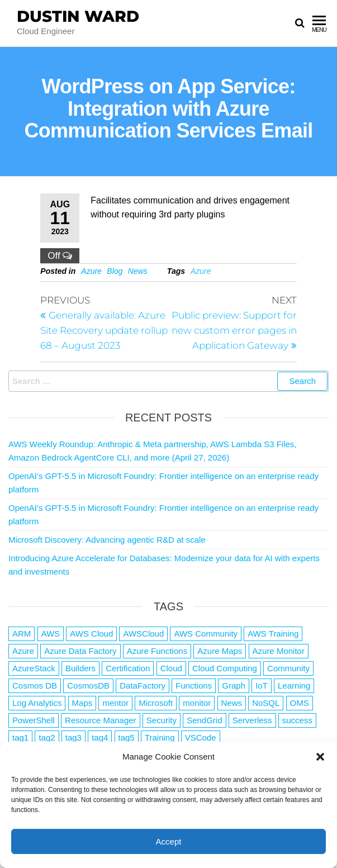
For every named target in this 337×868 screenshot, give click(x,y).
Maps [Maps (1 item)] (82, 703)
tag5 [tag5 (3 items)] (127, 737)
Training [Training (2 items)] (160, 737)
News (138, 271)
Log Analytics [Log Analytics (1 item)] (37, 703)
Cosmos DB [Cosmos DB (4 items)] (35, 686)
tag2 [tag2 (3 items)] (47, 737)
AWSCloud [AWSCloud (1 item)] (143, 634)
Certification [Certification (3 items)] (128, 668)
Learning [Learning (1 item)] (294, 686)
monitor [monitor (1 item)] (197, 703)
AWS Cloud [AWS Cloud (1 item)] (91, 634)
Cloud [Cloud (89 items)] (171, 668)
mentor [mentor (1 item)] (115, 703)
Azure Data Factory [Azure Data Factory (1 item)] (80, 651)
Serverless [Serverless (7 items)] (252, 720)
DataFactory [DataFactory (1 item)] (143, 686)
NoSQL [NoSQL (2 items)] (266, 703)
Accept (169, 841)
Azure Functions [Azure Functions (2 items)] (157, 651)
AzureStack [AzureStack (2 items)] (34, 668)
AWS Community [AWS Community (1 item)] (206, 634)
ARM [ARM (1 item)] (22, 634)
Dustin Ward (78, 16)
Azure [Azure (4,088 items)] (23, 651)
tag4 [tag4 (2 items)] (100, 737)
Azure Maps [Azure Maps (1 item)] (220, 651)
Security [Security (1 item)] (162, 720)
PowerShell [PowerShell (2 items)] (34, 720)
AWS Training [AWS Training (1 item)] (273, 634)
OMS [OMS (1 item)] (300, 703)
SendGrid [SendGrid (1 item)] (204, 720)
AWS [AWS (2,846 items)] (51, 634)
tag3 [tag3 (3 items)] (73, 737)
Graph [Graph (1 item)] (234, 686)
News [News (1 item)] (232, 703)
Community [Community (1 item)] (288, 668)
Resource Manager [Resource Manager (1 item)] (101, 720)
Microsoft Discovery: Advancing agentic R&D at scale (107, 540)
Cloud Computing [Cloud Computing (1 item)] (225, 668)
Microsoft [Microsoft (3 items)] (156, 703)
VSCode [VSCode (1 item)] (201, 737)
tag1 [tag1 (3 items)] (20, 737)
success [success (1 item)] (297, 720)
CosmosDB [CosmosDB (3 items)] (88, 686)
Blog (115, 271)
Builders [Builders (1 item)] (80, 668)
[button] (320, 757)
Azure (91, 271)
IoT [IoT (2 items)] (262, 686)
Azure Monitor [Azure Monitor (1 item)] (279, 651)
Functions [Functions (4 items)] (194, 686)
